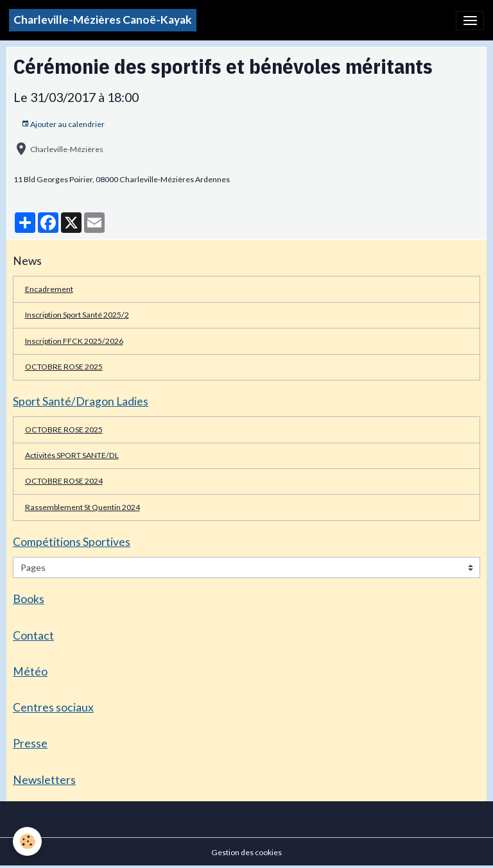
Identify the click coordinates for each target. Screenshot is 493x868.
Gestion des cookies (246, 852)
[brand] (103, 20)
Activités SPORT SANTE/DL (72, 455)
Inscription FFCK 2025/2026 (74, 341)
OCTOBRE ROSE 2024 (64, 481)
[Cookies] (27, 841)
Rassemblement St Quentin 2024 (82, 507)
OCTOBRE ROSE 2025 (64, 367)
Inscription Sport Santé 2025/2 (77, 315)
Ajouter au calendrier (63, 124)
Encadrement (49, 289)
